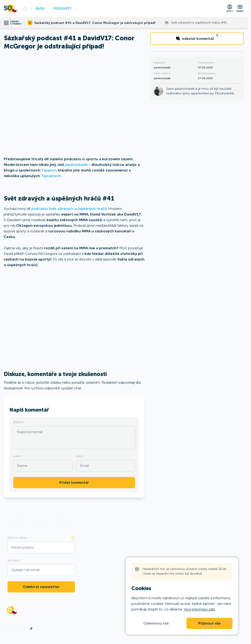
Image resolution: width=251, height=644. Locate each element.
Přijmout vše (209, 623)
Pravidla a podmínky (76, 610)
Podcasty (62, 8)
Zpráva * (19, 422)
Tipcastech (51, 176)
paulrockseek (76, 165)
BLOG (40, 8)
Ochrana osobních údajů (110, 610)
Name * (18, 456)
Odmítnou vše (156, 623)
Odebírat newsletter (41, 587)
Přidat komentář (74, 483)
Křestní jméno (17, 538)
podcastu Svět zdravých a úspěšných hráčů (69, 209)
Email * (81, 456)
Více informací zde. (200, 609)
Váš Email (14, 561)
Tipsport (49, 170)
